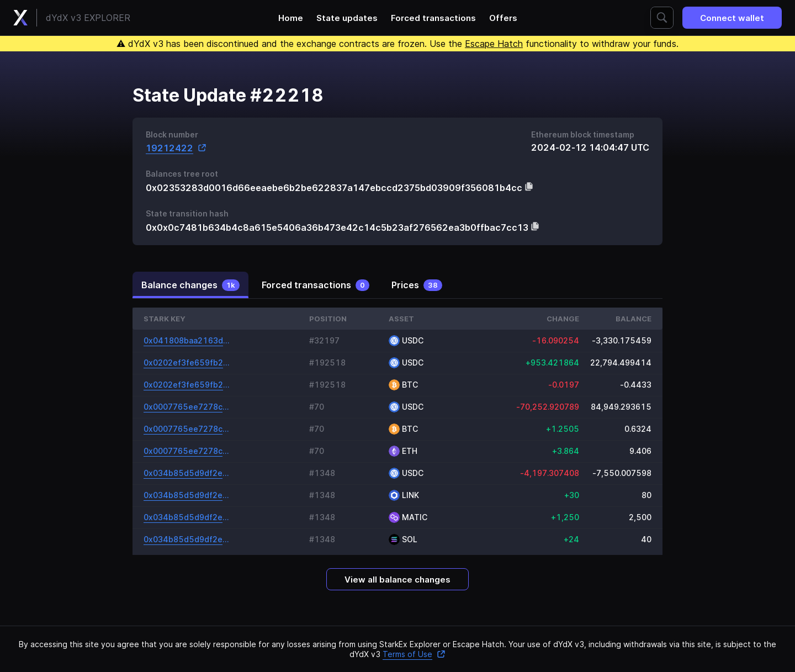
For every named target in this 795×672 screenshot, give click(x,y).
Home (291, 18)
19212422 (176, 148)
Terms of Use (414, 654)
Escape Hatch (494, 44)
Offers (503, 18)
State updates (347, 18)
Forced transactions (433, 18)
